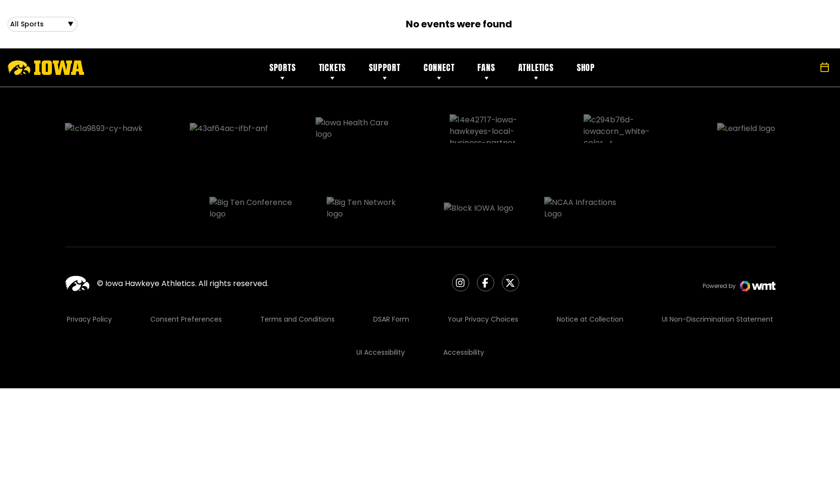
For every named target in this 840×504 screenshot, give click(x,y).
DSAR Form (391, 272)
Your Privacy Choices (483, 272)
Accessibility (464, 305)
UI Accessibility (381, 305)
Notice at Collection (590, 272)
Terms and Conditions (298, 272)
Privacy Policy (89, 272)
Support (385, 71)
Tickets (333, 71)
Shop (586, 71)
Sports (283, 71)
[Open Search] (803, 72)
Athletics (536, 71)
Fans (486, 71)
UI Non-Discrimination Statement (718, 272)
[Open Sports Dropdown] (43, 26)
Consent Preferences (186, 272)
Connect (439, 71)
